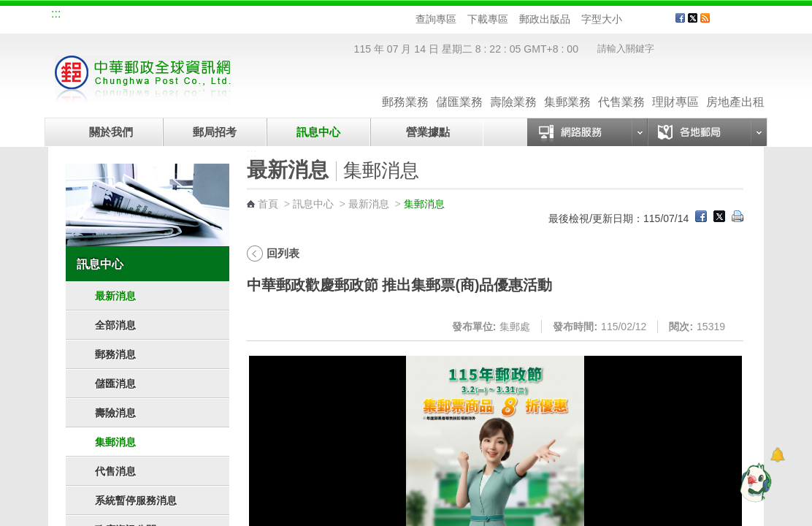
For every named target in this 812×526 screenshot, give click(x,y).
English (329, 16)
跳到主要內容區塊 (8, 8)
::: (56, 14)
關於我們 (111, 132)
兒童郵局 (230, 16)
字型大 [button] (659, 19)
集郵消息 (115, 442)
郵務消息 (115, 354)
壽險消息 (115, 413)
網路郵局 (279, 16)
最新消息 (115, 296)
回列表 (283, 253)
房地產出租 (735, 87)
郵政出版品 (545, 19)
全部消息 (115, 325)
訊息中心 (318, 132)
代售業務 (621, 87)
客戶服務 (743, 23)
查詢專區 (436, 19)
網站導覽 (83, 16)
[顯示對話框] (777, 455)
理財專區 (675, 87)
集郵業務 (567, 87)
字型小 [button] (631, 19)
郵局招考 (215, 132)
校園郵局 (181, 16)
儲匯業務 (459, 87)
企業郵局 (132, 16)
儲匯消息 (115, 384)
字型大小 (602, 19)
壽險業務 (513, 87)
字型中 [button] (645, 19)
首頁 (268, 204)
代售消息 (115, 471)
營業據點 (427, 132)
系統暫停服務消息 (136, 500)
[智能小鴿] (754, 482)
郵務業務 (405, 87)
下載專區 (488, 19)
